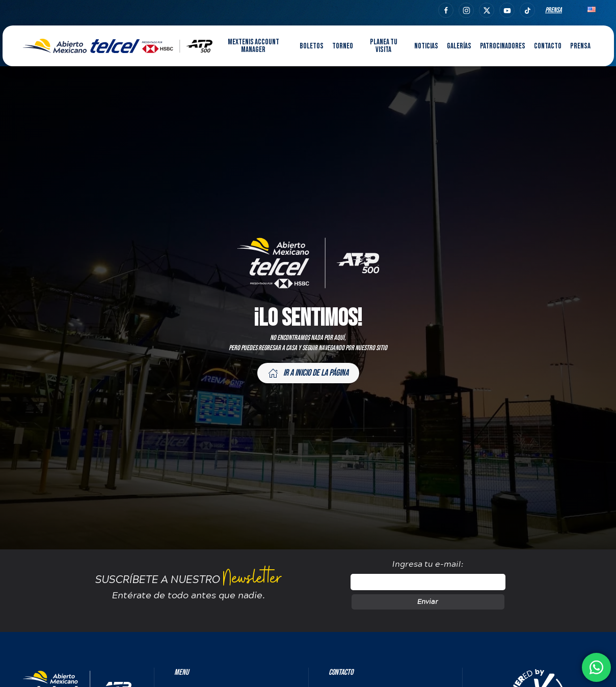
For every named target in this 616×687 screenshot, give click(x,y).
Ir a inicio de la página (308, 373)
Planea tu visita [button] (384, 46)
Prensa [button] (580, 46)
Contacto (548, 46)
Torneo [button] (343, 46)
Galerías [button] (459, 46)
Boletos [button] (312, 46)
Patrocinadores (503, 46)
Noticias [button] (426, 46)
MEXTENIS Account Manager (253, 46)
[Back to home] (118, 46)
